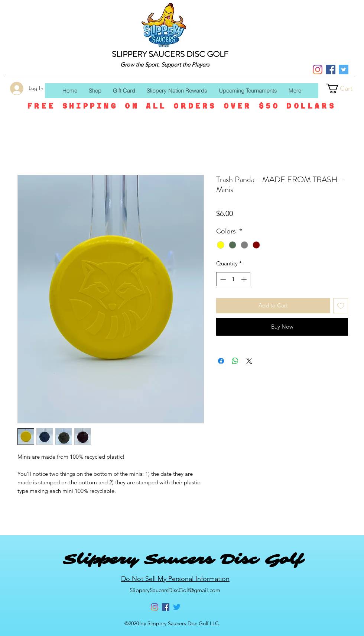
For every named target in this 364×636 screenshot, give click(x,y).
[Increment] (245, 279)
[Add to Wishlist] (341, 306)
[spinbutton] (233, 279)
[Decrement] (222, 279)
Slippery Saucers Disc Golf (183, 559)
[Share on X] (249, 361)
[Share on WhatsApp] (235, 361)
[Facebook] (331, 70)
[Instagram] (318, 70)
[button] (345, 88)
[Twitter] (344, 70)
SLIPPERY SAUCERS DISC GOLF (170, 54)
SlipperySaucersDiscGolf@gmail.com (175, 590)
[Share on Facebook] (221, 361)
